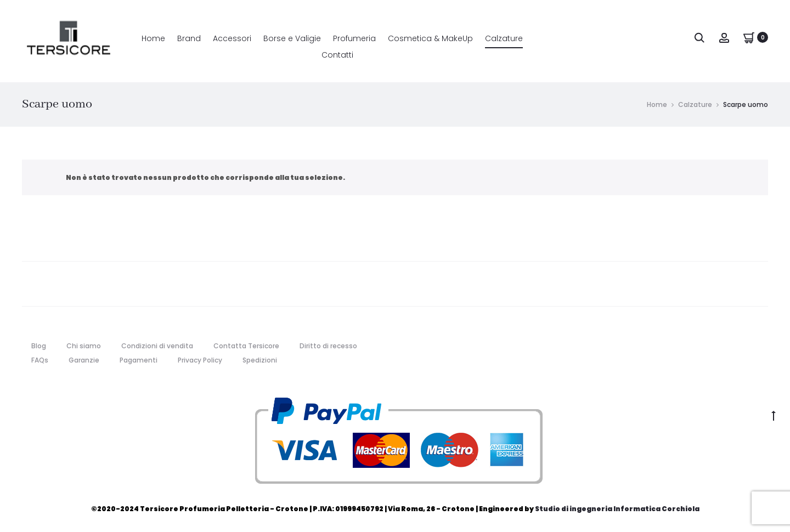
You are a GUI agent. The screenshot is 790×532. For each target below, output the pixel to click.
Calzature (504, 38)
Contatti (337, 55)
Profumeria (354, 38)
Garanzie (84, 360)
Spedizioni (260, 360)
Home (153, 38)
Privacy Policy (200, 360)
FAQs (40, 360)
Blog (39, 346)
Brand (189, 38)
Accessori (232, 38)
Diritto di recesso (328, 346)
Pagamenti (139, 360)
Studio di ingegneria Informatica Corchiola (617, 509)
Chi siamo (84, 346)
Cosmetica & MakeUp (430, 38)
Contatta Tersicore (246, 346)
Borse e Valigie (292, 38)
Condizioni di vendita (157, 346)
